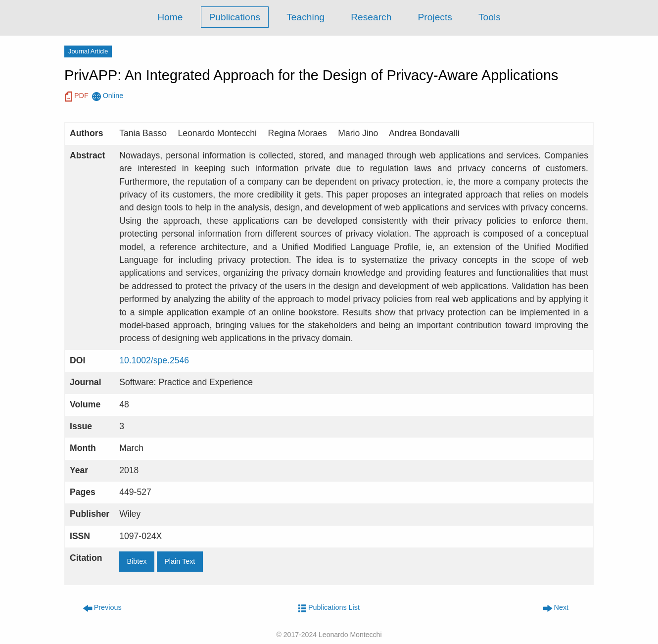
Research (371, 17)
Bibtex (137, 561)
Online (108, 97)
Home (170, 17)
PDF (77, 97)
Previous (102, 607)
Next (556, 607)
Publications (235, 17)
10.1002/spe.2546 (154, 360)
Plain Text (180, 561)
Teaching (305, 17)
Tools (490, 17)
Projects (435, 17)
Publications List (329, 607)
